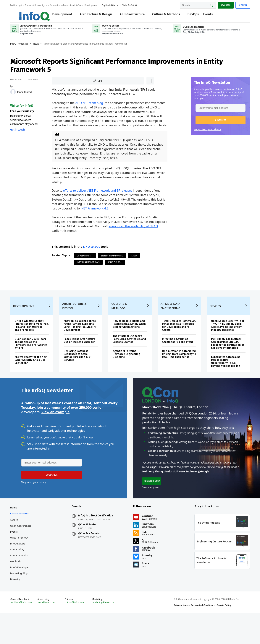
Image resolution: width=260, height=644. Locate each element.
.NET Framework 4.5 (95, 217)
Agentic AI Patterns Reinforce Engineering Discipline (127, 371)
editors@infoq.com (75, 631)
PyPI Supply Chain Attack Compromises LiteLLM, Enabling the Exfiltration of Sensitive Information (227, 361)
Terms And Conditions (203, 634)
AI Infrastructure (128, 15)
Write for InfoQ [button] (131, 4)
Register (225, 4)
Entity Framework (112, 265)
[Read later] (74, 85)
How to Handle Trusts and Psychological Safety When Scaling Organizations (129, 341)
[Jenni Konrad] (14, 96)
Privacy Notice (182, 634)
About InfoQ (18, 573)
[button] (219, 124)
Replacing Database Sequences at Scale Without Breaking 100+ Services (78, 373)
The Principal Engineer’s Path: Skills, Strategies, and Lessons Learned (130, 356)
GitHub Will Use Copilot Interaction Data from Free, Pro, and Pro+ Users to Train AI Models (33, 343)
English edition (110, 4)
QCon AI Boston (88, 548)
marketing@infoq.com (104, 631)
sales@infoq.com (47, 631)
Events (203, 15)
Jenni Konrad (25, 96)
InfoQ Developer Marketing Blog (21, 593)
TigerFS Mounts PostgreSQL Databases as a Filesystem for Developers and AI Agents (179, 343)
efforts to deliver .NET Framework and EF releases (98, 199)
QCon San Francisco (91, 557)
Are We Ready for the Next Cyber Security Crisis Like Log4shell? (32, 377)
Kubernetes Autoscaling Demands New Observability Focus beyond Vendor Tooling (225, 379)
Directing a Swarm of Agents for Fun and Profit (177, 358)
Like (62, 85)
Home (15, 531)
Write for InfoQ (20, 561)
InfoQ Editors (19, 567)
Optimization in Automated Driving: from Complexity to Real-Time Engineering (179, 371)
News (37, 48)
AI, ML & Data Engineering (170, 323)
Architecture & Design (91, 15)
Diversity (16, 602)
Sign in (242, 4)
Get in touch (18, 133)
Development (58, 15)
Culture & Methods (162, 15)
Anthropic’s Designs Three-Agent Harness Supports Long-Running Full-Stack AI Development (81, 343)
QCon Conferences (22, 549)
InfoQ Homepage (20, 48)
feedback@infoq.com (22, 631)
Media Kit (16, 585)
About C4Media (20, 579)
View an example (55, 432)
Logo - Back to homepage (26, 13)
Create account (20, 537)
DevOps (189, 15)
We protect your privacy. (207, 133)
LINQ (134, 265)
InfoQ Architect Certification (96, 539)
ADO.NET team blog (90, 107)
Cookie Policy (223, 634)
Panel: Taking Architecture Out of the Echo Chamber (80, 358)
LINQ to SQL (92, 256)
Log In (15, 543)
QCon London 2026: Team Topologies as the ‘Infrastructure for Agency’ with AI (32, 361)
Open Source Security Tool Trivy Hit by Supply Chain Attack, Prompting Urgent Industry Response (227, 343)
